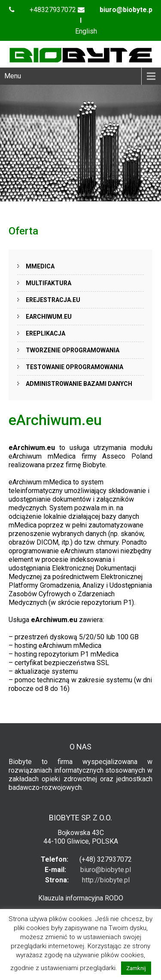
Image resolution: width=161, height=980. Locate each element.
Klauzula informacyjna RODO (81, 898)
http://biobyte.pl (106, 880)
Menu (13, 76)
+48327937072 (53, 10)
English (86, 31)
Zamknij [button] (136, 968)
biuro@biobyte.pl (106, 870)
